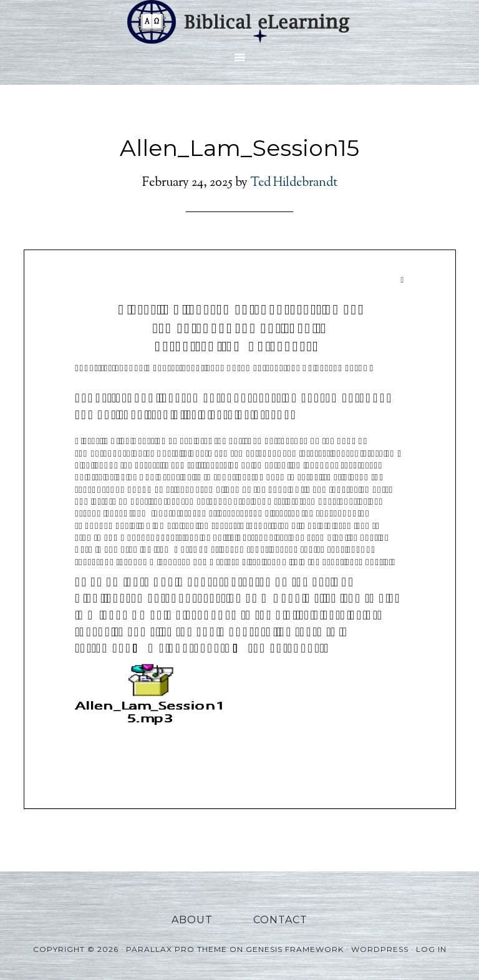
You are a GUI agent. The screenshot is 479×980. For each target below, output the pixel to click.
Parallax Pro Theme (177, 949)
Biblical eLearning (239, 22)
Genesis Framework (295, 949)
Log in (431, 949)
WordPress (380, 949)
